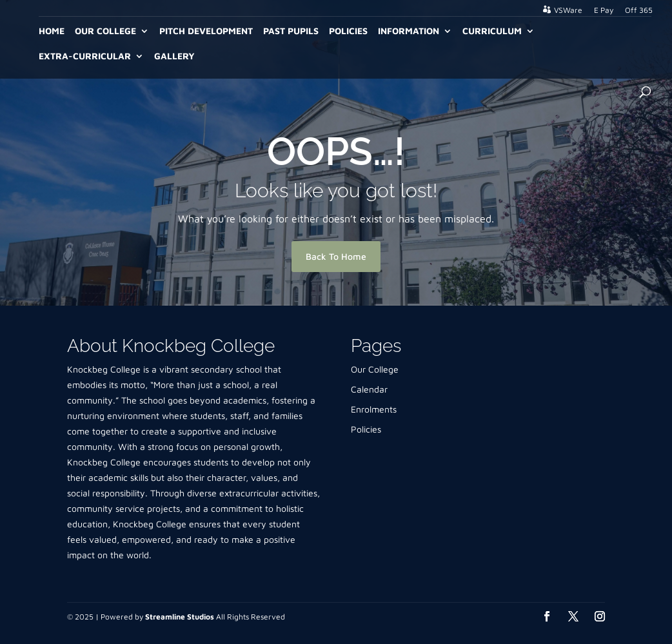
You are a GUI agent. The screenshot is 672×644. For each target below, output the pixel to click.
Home (52, 31)
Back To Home (336, 256)
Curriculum (492, 31)
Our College (105, 31)
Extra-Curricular (85, 56)
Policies (348, 31)
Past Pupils (291, 31)
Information (409, 31)
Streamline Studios (180, 617)
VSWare (568, 10)
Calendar (369, 389)
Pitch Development (206, 31)
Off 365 (639, 11)
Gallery (174, 56)
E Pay (604, 11)
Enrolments (374, 409)
